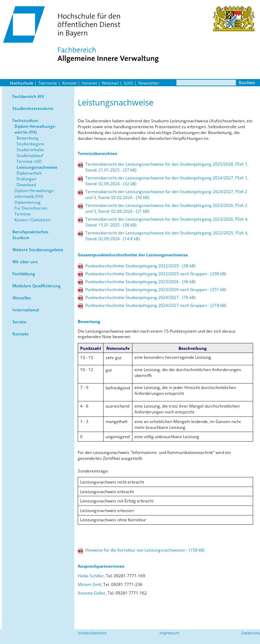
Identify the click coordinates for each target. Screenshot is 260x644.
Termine (23, 214)
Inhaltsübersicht (92, 633)
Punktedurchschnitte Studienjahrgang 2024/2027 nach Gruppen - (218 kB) (156, 305)
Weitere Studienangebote (38, 250)
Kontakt (69, 83)
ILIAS (128, 83)
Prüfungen (26, 179)
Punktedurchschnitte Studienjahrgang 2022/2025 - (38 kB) (140, 266)
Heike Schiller (91, 576)
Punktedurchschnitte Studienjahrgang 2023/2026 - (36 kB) (140, 282)
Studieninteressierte (33, 108)
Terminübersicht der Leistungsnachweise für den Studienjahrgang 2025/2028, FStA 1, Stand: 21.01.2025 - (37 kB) (167, 167)
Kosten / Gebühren (32, 220)
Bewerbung (28, 138)
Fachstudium (25, 120)
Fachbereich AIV (28, 96)
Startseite (48, 83)
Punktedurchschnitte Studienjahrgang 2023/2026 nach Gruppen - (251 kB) (156, 290)
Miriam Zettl (89, 584)
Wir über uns (25, 262)
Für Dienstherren (31, 208)
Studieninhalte (30, 150)
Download (26, 185)
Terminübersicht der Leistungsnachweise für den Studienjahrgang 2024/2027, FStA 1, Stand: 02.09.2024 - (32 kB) (167, 181)
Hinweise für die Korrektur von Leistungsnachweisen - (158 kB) (145, 550)
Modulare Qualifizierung (36, 286)
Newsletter (149, 83)
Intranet (89, 83)
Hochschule (22, 83)
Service (19, 322)
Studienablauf (30, 156)
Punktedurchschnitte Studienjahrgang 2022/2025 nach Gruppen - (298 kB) (156, 274)
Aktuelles (22, 298)
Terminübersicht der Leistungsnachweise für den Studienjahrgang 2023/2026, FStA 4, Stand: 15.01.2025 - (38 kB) (167, 222)
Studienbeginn (30, 144)
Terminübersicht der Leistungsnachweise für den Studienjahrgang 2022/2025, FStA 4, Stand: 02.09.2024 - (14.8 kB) (167, 236)
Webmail (110, 83)
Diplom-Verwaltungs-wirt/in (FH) (35, 129)
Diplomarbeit (29, 173)
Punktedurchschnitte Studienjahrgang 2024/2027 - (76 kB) (140, 297)
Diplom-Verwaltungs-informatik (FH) (35, 193)
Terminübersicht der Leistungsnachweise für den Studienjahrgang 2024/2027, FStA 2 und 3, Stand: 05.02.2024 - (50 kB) (166, 195)
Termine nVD (29, 161)
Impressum (169, 633)
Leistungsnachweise (37, 167)
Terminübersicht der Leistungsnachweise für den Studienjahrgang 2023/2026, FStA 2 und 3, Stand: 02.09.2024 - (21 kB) (166, 208)
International (26, 310)
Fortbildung (24, 274)
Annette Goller (92, 593)
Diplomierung (28, 202)
